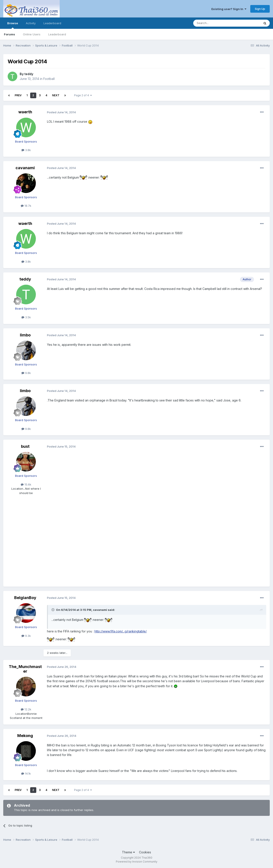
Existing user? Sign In (229, 9)
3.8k (26, 150)
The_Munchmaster (25, 669)
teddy (29, 74)
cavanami (25, 168)
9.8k (26, 373)
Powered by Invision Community (137, 862)
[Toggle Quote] (53, 610)
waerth (25, 112)
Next (56, 95)
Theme (128, 852)
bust (25, 446)
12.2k (26, 709)
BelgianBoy (25, 598)
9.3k (26, 636)
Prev (18, 95)
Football (49, 79)
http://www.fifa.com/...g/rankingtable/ (121, 631)
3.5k (26, 317)
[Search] (216, 23)
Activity (31, 23)
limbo (25, 335)
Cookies (145, 852)
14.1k (26, 773)
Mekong (25, 736)
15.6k (26, 484)
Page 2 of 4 (83, 95)
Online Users (32, 34)
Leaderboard (57, 34)
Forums (10, 34)
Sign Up (260, 9)
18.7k (26, 206)
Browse (13, 25)
